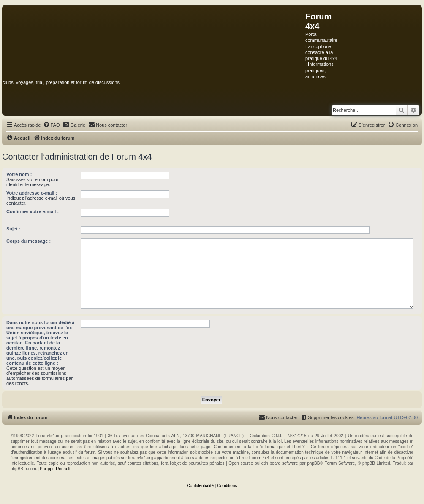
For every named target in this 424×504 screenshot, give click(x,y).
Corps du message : (29, 241)
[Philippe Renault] (55, 469)
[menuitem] (52, 125)
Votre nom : (19, 174)
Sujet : (14, 229)
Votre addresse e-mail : (32, 193)
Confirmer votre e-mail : (33, 211)
